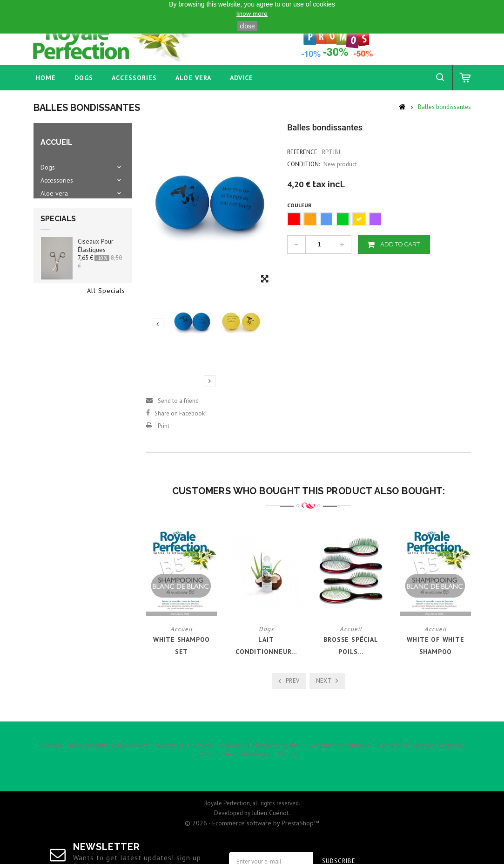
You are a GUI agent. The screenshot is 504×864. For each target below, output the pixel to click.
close (247, 26)
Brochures (256, 760)
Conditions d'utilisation (339, 751)
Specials (58, 231)
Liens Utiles (218, 760)
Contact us (170, 751)
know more (252, 14)
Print (164, 426)
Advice (242, 78)
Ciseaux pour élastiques (96, 258)
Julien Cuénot (270, 778)
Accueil (202, 751)
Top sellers (132, 751)
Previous (158, 324)
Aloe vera (193, 78)
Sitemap (289, 760)
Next (210, 381)
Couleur (300, 205)
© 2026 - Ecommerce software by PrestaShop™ (252, 789)
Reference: (303, 152)
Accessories (134, 78)
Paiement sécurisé (436, 751)
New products (89, 751)
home (46, 78)
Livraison (232, 751)
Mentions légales (276, 751)
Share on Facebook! (181, 413)
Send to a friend (178, 401)
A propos (390, 751)
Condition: (303, 164)
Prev (293, 681)
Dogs (84, 78)
